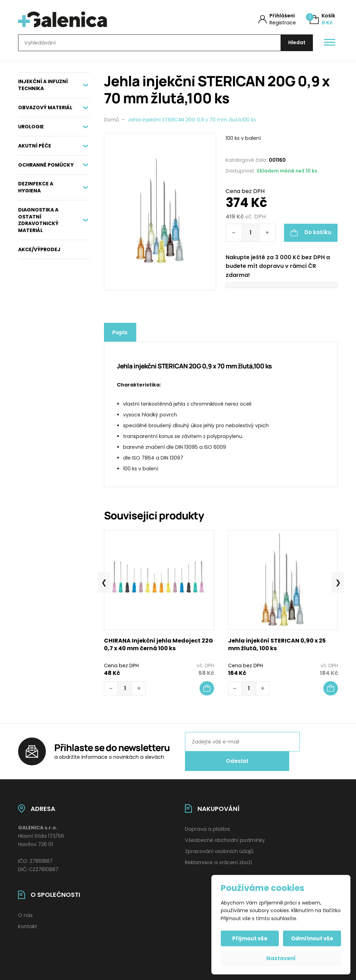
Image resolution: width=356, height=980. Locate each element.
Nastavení (281, 958)
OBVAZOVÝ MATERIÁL (45, 111)
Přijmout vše (251, 938)
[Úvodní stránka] (90, 19)
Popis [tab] (122, 336)
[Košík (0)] (322, 19)
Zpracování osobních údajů (219, 844)
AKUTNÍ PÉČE (35, 149)
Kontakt (28, 918)
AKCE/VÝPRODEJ (39, 253)
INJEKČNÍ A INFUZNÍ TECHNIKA (43, 88)
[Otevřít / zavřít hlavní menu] (330, 45)
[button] (207, 692)
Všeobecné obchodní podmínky (225, 832)
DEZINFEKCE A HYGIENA (36, 191)
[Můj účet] (277, 19)
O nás (25, 907)
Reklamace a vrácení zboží (219, 854)
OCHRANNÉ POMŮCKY (46, 168)
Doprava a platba (207, 821)
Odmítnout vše (311, 938)
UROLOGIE (31, 130)
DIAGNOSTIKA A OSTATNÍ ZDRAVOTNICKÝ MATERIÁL (38, 223)
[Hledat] (295, 44)
